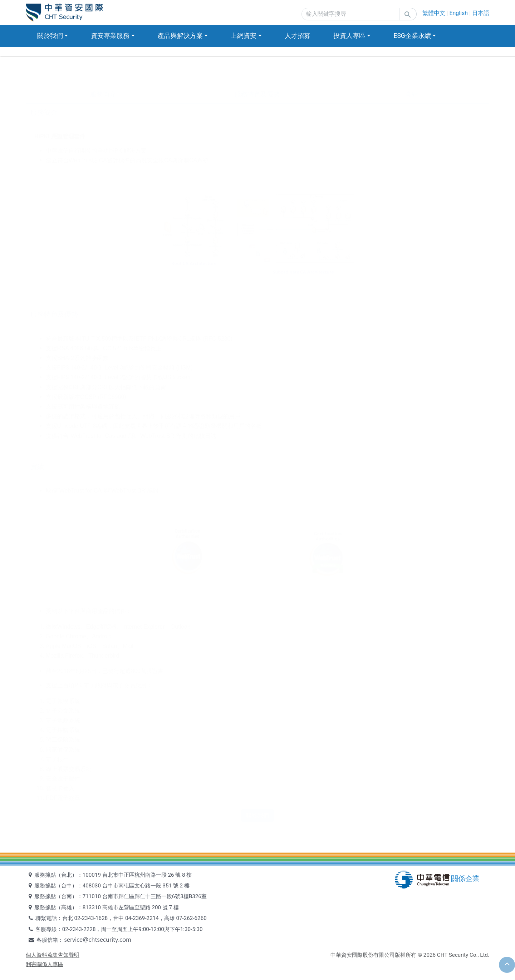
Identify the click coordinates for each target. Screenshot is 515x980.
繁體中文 (434, 13)
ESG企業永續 (412, 36)
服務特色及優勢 (257, 94)
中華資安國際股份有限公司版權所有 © (376, 955)
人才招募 (298, 36)
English (458, 13)
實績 (412, 94)
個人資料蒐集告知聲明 (53, 955)
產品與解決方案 (180, 36)
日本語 (481, 13)
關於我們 (50, 36)
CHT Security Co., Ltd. (463, 955)
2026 (430, 955)
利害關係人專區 (45, 964)
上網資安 (244, 36)
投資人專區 (349, 36)
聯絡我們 (257, 815)
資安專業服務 (110, 36)
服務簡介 (103, 94)
